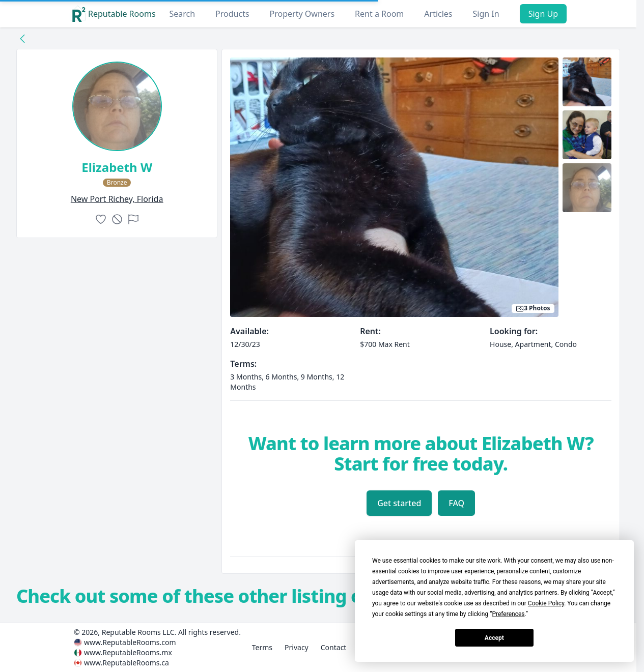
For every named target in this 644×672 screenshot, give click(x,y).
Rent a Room (379, 14)
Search (182, 14)
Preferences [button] (508, 614)
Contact (334, 647)
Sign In (486, 14)
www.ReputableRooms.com (130, 642)
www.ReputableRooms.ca (127, 663)
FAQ (456, 503)
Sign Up (543, 14)
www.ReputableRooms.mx (128, 652)
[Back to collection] (22, 38)
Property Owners (302, 14)
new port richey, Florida (117, 199)
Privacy (297, 647)
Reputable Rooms (113, 14)
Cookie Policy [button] (546, 603)
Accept (494, 638)
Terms (262, 647)
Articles (438, 14)
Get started (399, 503)
